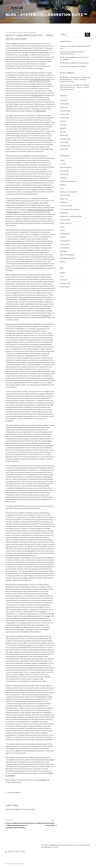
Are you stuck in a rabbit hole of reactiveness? (74, 63)
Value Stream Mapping (67, 255)
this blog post (45, 315)
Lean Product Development (69, 192)
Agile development (66, 167)
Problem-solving (65, 220)
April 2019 (63, 132)
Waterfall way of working (68, 258)
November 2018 (65, 139)
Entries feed (64, 280)
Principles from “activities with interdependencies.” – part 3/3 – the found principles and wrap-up (75, 80)
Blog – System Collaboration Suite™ (46, 15)
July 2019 (63, 121)
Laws (62, 188)
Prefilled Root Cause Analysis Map (71, 216)
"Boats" (62, 160)
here (14, 44)
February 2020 (64, 118)
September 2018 (65, 146)
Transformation (65, 244)
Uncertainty (64, 251)
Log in (62, 276)
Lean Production (65, 195)
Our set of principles (66, 206)
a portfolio (42, 780)
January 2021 (64, 107)
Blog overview (64, 174)
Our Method (64, 202)
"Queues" (63, 164)
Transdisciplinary (65, 241)
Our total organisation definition (70, 209)
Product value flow (66, 223)
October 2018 (64, 142)
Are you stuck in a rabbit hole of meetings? (73, 66)
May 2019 (63, 128)
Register (63, 273)
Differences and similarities (68, 181)
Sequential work (65, 234)
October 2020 (64, 114)
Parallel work (64, 213)
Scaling (62, 227)
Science (62, 230)
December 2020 (65, 111)
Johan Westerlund (65, 85)
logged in (18, 809)
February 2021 (64, 104)
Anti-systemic (64, 171)
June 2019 (63, 125)
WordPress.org (65, 287)
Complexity (63, 178)
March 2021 (64, 100)
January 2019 (64, 135)
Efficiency (63, 185)
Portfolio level (37, 95)
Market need (64, 199)
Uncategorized (15, 793)
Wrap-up (63, 262)
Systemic (63, 237)
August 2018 (64, 149)
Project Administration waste (40, 80)
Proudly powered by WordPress (15, 864)
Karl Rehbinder (30, 33)
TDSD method (40, 111)
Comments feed (65, 283)
